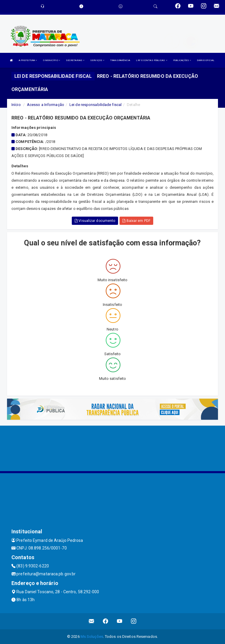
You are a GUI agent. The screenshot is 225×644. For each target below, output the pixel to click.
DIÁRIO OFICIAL (206, 60)
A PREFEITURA (28, 60)
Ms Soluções (92, 637)
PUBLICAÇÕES (182, 60)
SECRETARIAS (75, 60)
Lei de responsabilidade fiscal (96, 105)
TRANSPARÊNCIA (120, 60)
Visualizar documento (95, 221)
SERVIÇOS (97, 60)
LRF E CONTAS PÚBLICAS (151, 60)
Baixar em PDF (136, 221)
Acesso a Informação (46, 105)
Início (16, 105)
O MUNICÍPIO (52, 60)
